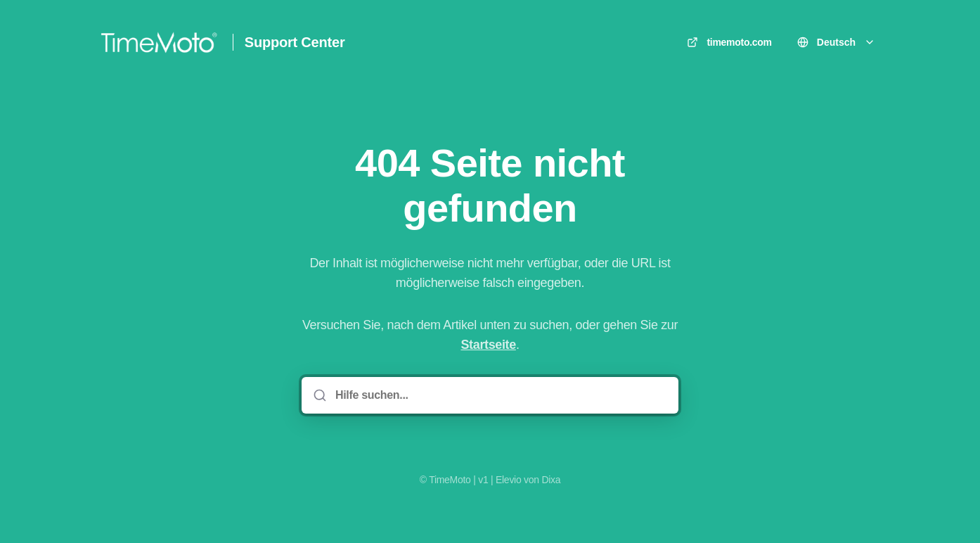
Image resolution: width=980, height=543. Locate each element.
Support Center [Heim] (295, 42)
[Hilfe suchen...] (500, 395)
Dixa (551, 480)
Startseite (488, 345)
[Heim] (159, 42)
